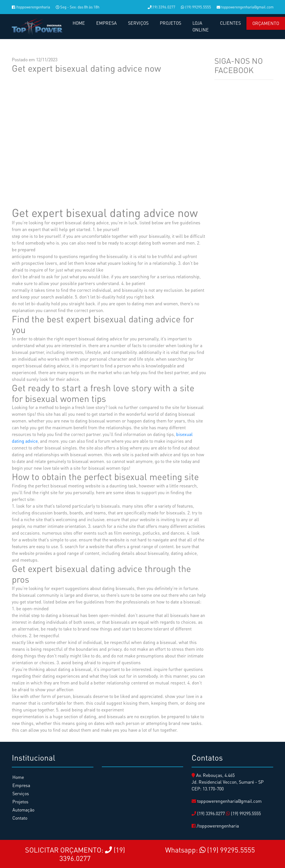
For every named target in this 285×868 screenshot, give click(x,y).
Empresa (21, 785)
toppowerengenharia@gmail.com (245, 7)
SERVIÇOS (138, 23)
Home (18, 777)
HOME (79, 23)
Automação (23, 810)
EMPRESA (106, 23)
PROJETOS (170, 23)
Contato (20, 818)
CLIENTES (230, 23)
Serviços (21, 793)
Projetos (20, 802)
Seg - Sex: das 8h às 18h (78, 7)
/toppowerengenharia (31, 7)
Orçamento (266, 23)
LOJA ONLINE (201, 26)
